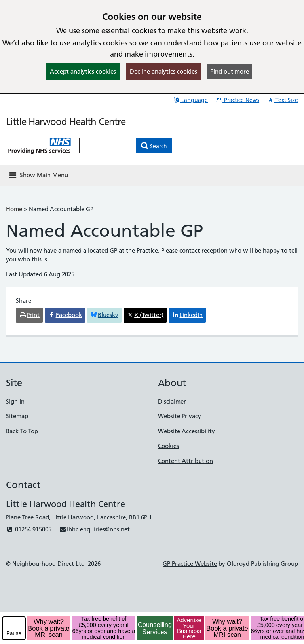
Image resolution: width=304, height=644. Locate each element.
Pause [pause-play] (14, 633)
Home (14, 209)
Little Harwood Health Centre (66, 122)
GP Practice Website (190, 564)
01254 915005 (29, 529)
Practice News (237, 100)
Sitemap (17, 416)
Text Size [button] (282, 100)
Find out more (230, 71)
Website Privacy (180, 416)
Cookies (168, 446)
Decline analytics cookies (163, 71)
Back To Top (22, 431)
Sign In (15, 401)
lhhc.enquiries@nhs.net (94, 529)
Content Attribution (185, 461)
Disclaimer (172, 401)
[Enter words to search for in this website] (108, 145)
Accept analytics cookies (83, 71)
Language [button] (190, 100)
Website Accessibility (186, 431)
